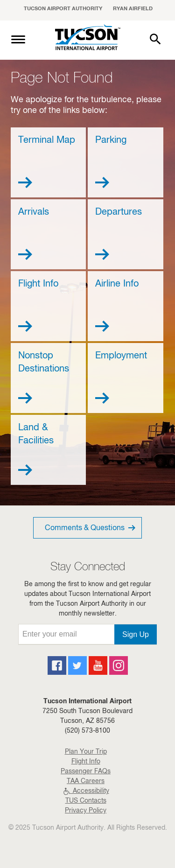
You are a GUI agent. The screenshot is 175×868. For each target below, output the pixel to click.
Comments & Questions (91, 528)
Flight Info (86, 762)
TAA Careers (86, 782)
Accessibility (86, 791)
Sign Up (136, 634)
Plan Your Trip (86, 752)
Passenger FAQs (86, 772)
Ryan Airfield (133, 9)
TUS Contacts (86, 801)
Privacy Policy (86, 811)
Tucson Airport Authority (63, 9)
